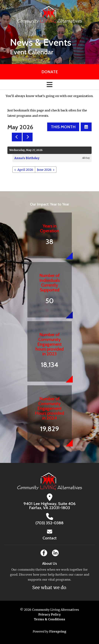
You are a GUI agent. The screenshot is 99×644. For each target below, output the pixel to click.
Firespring (58, 631)
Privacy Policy (49, 614)
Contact (50, 538)
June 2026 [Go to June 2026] (44, 170)
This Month (63, 127)
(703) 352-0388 (49, 523)
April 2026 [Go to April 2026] (25, 170)
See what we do (49, 588)
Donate (50, 72)
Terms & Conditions (49, 619)
